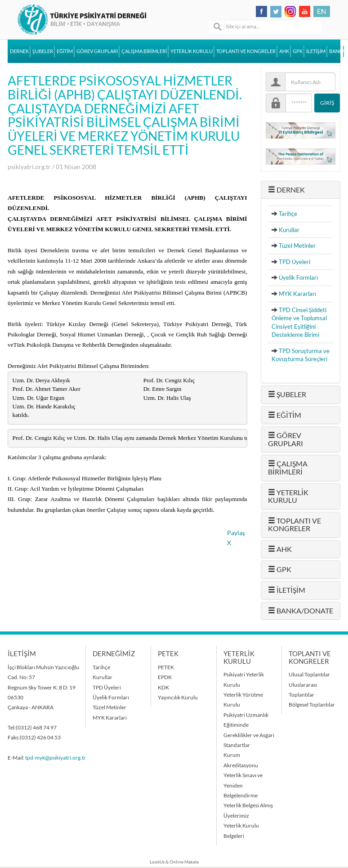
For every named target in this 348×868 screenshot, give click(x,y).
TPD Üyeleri (294, 262)
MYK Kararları (297, 294)
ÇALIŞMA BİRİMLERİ (144, 51)
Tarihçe (288, 214)
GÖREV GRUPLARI (97, 51)
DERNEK (19, 51)
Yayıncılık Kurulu (178, 697)
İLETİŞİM (316, 51)
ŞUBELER (43, 51)
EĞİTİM (65, 51)
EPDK (165, 677)
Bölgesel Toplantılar (312, 705)
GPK (298, 51)
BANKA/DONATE (337, 51)
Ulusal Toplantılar (309, 674)
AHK (284, 51)
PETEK (166, 667)
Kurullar (289, 230)
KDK (163, 687)
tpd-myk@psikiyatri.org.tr (56, 758)
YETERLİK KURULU (192, 51)
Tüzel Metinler (297, 246)
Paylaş (236, 533)
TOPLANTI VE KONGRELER (246, 51)
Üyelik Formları (298, 277)
